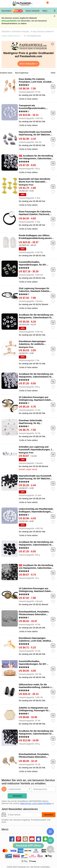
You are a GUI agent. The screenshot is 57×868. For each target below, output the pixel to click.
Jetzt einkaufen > (28, 64)
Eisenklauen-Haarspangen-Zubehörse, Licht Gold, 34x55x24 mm (35, 641)
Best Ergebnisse (22, 73)
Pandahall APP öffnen (28, 846)
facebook (12, 839)
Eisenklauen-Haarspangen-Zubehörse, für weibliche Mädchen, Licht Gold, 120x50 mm (36, 344)
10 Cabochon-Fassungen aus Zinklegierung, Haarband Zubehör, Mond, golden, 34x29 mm (36, 400)
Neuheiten (12, 11)
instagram (25, 839)
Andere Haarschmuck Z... (12, 36)
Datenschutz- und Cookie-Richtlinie (36, 803)
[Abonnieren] (24, 815)
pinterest (19, 839)
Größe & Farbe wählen (28, 99)
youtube (32, 839)
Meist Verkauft (33, 11)
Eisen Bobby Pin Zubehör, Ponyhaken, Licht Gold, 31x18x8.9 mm (36, 82)
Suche (40, 4)
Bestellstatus (50, 832)
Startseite (5, 32)
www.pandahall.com (11, 21)
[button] (55, 11)
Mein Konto (53, 4)
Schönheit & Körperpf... (21, 32)
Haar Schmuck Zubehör (42, 32)
